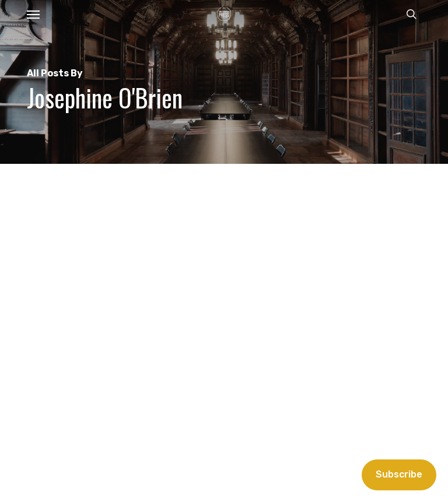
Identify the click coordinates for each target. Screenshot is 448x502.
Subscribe (399, 474)
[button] (33, 14)
